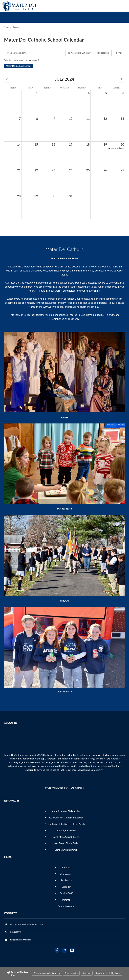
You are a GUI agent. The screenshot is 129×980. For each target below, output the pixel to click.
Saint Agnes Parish (66, 830)
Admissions (66, 874)
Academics (66, 880)
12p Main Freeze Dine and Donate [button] (117, 148)
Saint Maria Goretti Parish (66, 837)
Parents (66, 900)
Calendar (66, 887)
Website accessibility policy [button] (47, 973)
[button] (7, 79)
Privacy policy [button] (71, 973)
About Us (66, 867)
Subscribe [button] (103, 53)
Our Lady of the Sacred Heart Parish (66, 824)
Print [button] (119, 53)
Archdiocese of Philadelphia (66, 811)
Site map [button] (87, 973)
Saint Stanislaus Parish (66, 850)
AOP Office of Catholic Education (66, 818)
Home (7, 27)
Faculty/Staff (66, 893)
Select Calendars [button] (16, 53)
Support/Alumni (66, 906)
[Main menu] (123, 6)
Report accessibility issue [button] (108, 973)
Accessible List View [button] (79, 53)
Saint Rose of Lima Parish (66, 843)
